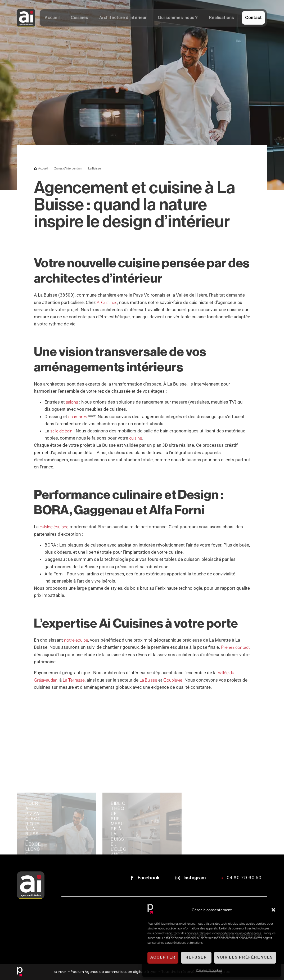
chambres (78, 417)
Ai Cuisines (107, 302)
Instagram (195, 878)
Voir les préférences (245, 957)
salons (72, 402)
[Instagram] (178, 878)
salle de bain (61, 431)
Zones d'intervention (68, 168)
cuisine (136, 438)
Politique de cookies (209, 970)
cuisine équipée (54, 527)
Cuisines (79, 19)
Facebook (149, 878)
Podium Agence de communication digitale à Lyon (114, 972)
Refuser (196, 957)
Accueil (52, 19)
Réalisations (221, 19)
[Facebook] (132, 878)
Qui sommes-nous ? (178, 19)
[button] (273, 910)
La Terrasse (74, 680)
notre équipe (76, 640)
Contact (253, 19)
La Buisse (148, 680)
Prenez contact (235, 647)
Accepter (163, 957)
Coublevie (173, 680)
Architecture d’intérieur (123, 19)
